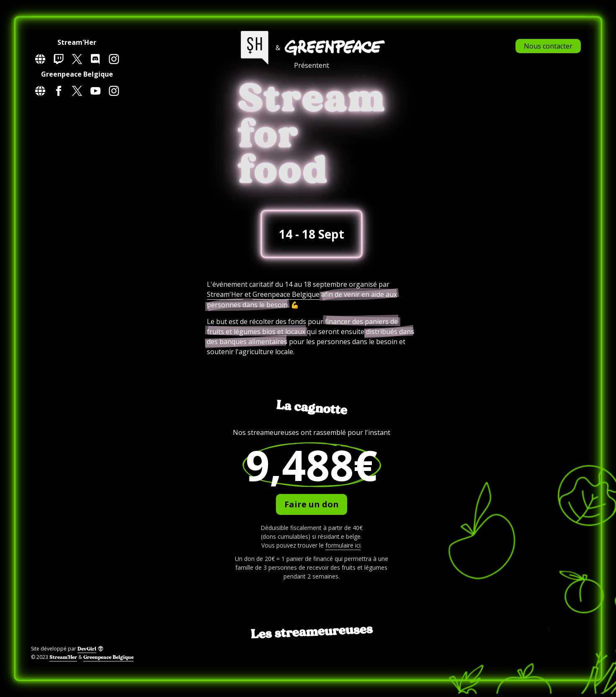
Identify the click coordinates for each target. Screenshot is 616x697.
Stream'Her (225, 294)
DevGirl (87, 649)
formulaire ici (343, 545)
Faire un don (312, 504)
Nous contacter (548, 46)
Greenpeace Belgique (286, 294)
